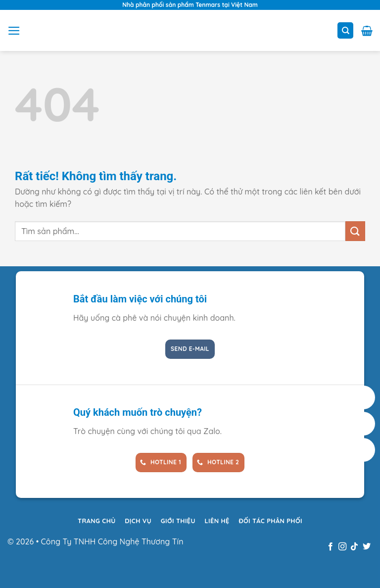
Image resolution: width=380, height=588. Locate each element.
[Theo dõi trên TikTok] (354, 547)
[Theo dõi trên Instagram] (342, 547)
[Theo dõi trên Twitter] (367, 547)
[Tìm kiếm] (345, 30)
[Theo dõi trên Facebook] (330, 547)
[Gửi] (355, 231)
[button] (14, 31)
